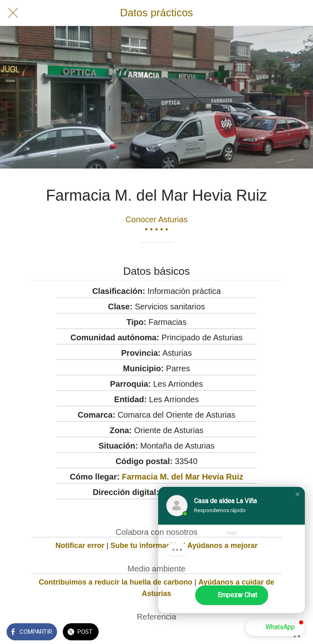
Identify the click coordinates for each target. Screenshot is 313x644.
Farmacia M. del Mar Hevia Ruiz (183, 477)
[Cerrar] (13, 13)
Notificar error (80, 545)
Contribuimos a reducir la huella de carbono (116, 582)
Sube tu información (146, 545)
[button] (298, 494)
